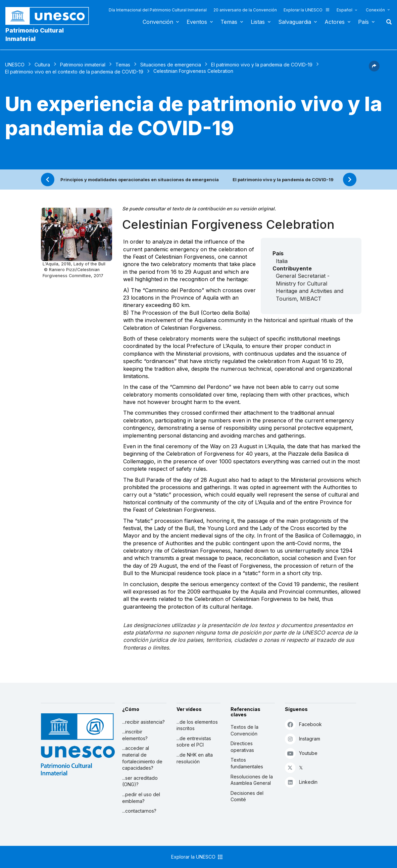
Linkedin (301, 782)
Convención (158, 22)
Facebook (303, 724)
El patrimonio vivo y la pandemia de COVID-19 (262, 65)
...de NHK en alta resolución (195, 758)
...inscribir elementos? (135, 735)
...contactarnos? (139, 811)
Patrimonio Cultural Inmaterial (35, 35)
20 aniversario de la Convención (245, 10)
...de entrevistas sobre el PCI (194, 742)
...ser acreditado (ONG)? (140, 781)
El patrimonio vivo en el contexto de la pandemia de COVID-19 (74, 72)
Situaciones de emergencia (171, 65)
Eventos (197, 22)
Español (344, 10)
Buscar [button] (387, 22)
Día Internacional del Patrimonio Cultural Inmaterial (158, 10)
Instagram (303, 739)
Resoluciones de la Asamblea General (252, 780)
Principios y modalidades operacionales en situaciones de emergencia (140, 180)
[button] (374, 69)
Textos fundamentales (247, 763)
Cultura (42, 65)
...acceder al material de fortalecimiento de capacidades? (142, 758)
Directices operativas (242, 747)
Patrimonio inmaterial (83, 65)
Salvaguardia (295, 22)
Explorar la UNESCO (307, 10)
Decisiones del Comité (247, 796)
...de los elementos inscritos (197, 725)
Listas (258, 22)
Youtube (301, 753)
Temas (229, 22)
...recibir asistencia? (143, 722)
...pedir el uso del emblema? (141, 798)
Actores (335, 22)
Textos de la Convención (244, 730)
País (363, 22)
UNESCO (15, 65)
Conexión (375, 10)
